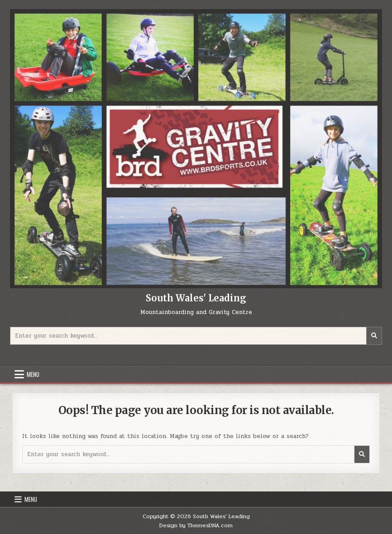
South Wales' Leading (196, 298)
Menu (33, 374)
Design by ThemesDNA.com (196, 525)
